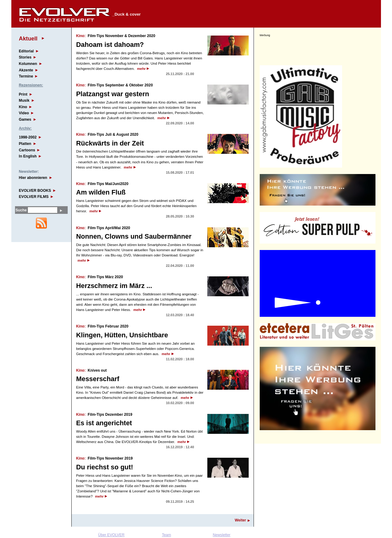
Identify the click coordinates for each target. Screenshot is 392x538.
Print (23, 94)
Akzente (26, 70)
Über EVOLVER (111, 535)
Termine (26, 76)
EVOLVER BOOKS (35, 191)
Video (24, 113)
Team (167, 535)
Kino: (81, 36)
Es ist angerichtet (104, 423)
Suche (21, 210)
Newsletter (222, 535)
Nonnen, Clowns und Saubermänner (134, 236)
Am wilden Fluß (101, 192)
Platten (25, 144)
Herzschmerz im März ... (114, 286)
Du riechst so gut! (105, 467)
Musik (24, 100)
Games (25, 119)
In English (28, 156)
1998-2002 (28, 137)
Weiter (241, 520)
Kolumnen (28, 64)
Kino (23, 107)
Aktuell (28, 38)
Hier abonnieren (33, 178)
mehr (141, 69)
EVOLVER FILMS (34, 197)
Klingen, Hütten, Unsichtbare (122, 335)
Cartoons (27, 150)
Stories (25, 57)
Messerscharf (98, 379)
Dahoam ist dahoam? (110, 45)
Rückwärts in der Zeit (110, 143)
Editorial (26, 51)
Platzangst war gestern (113, 94)
